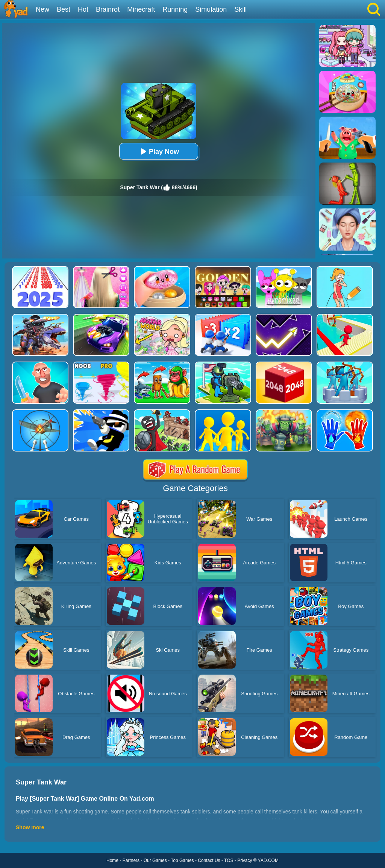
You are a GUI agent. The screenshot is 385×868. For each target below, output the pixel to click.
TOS (229, 860)
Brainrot (108, 9)
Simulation (211, 9)
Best (64, 9)
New (42, 9)
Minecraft (141, 9)
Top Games (182, 860)
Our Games (155, 860)
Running (175, 9)
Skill (240, 9)
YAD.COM (268, 860)
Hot (83, 9)
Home (112, 860)
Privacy (245, 860)
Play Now (159, 151)
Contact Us (209, 860)
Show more (30, 827)
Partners (131, 860)
